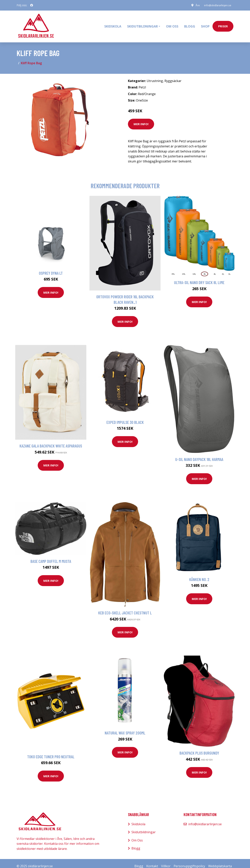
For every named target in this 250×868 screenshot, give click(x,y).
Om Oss (137, 835)
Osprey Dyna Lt (51, 268)
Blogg (190, 24)
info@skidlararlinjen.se (216, 5)
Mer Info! (141, 119)
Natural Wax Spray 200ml (125, 728)
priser (223, 24)
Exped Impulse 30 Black (125, 417)
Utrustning (155, 75)
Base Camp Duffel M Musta (51, 556)
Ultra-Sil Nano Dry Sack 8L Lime (199, 277)
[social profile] (32, 5)
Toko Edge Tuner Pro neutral (51, 751)
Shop (205, 24)
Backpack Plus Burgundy (199, 748)
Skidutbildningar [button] (142, 24)
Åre (195, 5)
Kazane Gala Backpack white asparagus (51, 441)
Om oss (172, 24)
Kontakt (152, 861)
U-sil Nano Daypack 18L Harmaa (199, 454)
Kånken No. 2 (199, 574)
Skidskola (113, 24)
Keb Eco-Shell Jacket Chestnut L (125, 607)
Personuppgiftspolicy (189, 861)
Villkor (166, 861)
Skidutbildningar (144, 827)
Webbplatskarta (220, 861)
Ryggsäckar (173, 75)
